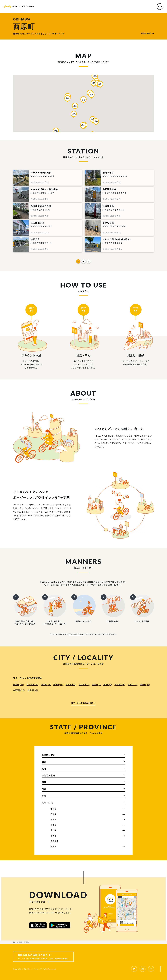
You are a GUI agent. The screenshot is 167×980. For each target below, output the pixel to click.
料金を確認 (146, 33)
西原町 (26, 942)
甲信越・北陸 (48, 775)
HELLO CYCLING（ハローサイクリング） (19, 7)
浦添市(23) (46, 685)
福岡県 (53, 809)
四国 (44, 789)
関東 (44, 762)
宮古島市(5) (84, 685)
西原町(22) (145, 685)
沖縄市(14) (58, 685)
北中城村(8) (120, 685)
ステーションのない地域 (82, 703)
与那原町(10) (19, 690)
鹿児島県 (55, 841)
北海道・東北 (48, 755)
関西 (44, 782)
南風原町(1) (33, 690)
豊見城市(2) (71, 685)
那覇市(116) (19, 685)
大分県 (53, 830)
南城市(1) (96, 685)
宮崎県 (53, 836)
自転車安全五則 (76, 634)
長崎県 (53, 819)
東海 (44, 769)
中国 (44, 796)
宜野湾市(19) (32, 685)
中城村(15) (133, 685)
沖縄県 (53, 846)
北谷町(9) (108, 685)
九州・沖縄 (47, 803)
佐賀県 (53, 814)
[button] (83, 100)
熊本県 (53, 825)
